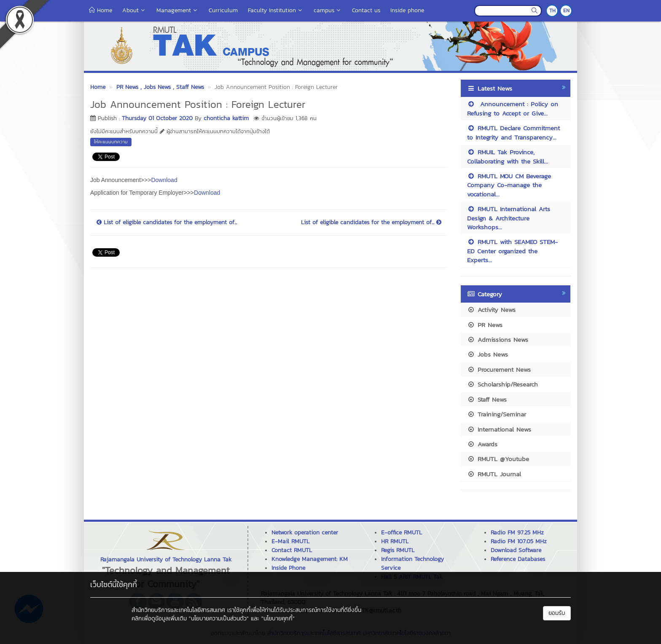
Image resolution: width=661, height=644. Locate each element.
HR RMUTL (395, 541)
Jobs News (488, 354)
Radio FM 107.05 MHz (519, 541)
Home (101, 10)
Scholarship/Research (502, 384)
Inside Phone (288, 568)
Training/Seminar (497, 414)
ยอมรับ (557, 613)
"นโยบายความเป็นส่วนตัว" (219, 619)
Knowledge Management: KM (310, 559)
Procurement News (499, 369)
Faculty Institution (276, 10)
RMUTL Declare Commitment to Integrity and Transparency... (513, 132)
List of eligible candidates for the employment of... (167, 223)
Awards (482, 444)
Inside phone (407, 10)
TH (552, 11)
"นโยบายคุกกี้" (278, 619)
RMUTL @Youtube (498, 459)
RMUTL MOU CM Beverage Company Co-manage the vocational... (509, 185)
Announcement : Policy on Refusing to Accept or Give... (513, 108)
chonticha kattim (226, 118)
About (134, 10)
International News (499, 429)
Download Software (516, 550)
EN (566, 11)
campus (328, 10)
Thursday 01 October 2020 (157, 118)
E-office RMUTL (402, 533)
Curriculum (223, 10)
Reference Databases (518, 559)
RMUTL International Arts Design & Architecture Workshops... (509, 218)
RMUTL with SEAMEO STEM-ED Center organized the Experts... (512, 251)
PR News (485, 325)
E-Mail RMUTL (290, 541)
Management (177, 10)
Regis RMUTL (398, 550)
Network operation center (305, 533)
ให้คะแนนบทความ (111, 142)
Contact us (366, 10)
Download (164, 180)
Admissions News (498, 339)
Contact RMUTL (292, 550)
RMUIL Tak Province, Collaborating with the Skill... (508, 156)
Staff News (487, 399)
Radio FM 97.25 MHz (517, 533)
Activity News (491, 310)
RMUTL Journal (494, 474)
